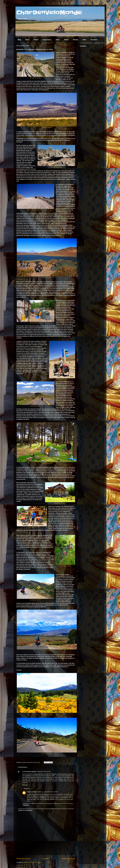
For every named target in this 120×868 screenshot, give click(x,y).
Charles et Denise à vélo (34, 792)
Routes (75, 40)
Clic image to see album (47, 127)
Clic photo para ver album (56, 167)
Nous (27, 40)
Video (58, 40)
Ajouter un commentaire (25, 810)
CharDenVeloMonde (49, 13)
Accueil (46, 859)
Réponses (27, 789)
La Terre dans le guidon (29, 772)
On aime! (94, 40)
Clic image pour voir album (35, 78)
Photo (66, 40)
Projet (36, 40)
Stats (84, 40)
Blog (19, 40)
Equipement (47, 40)
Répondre (25, 785)
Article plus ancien (69, 859)
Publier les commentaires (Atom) (33, 862)
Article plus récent (23, 859)
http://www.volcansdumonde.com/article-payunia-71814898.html (36, 137)
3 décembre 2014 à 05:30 (51, 792)
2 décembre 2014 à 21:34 (43, 772)
